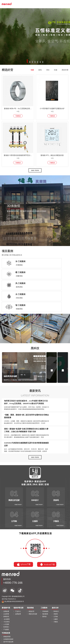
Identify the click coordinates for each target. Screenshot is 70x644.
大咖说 (56, 622)
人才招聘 (6, 624)
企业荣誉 (6, 614)
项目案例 (45, 614)
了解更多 (15, 217)
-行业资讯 (6, 622)
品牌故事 (6, 611)
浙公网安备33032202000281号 (13, 601)
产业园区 (6, 630)
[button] (27, 61)
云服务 (56, 619)
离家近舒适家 (33, 614)
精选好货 (31, 611)
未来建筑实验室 (8, 639)
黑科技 (44, 617)
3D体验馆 (45, 611)
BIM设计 (56, 611)
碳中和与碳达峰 (8, 642)
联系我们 (6, 627)
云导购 (56, 617)
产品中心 (18, 611)
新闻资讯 (6, 617)
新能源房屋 (7, 637)
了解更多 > (40, 376)
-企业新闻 (6, 619)
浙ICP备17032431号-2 (9, 599)
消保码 (56, 614)
